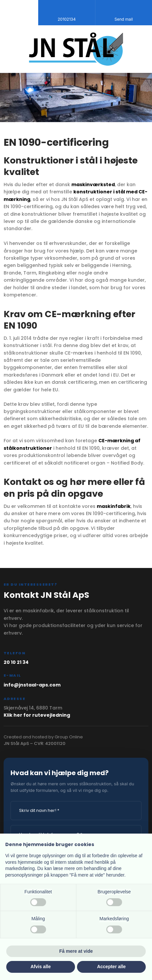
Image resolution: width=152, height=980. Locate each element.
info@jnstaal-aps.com (32, 685)
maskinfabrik (114, 506)
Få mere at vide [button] (76, 951)
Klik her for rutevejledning (37, 715)
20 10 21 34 (16, 662)
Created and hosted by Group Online (43, 737)
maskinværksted (93, 185)
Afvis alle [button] (41, 967)
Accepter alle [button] (111, 967)
